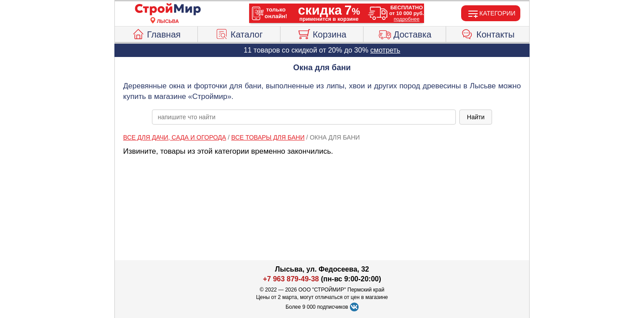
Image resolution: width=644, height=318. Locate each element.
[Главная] (168, 10)
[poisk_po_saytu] (304, 117)
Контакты (488, 33)
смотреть (385, 50)
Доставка (405, 33)
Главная (156, 33)
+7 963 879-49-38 (291, 279)
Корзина (322, 33)
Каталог (239, 33)
